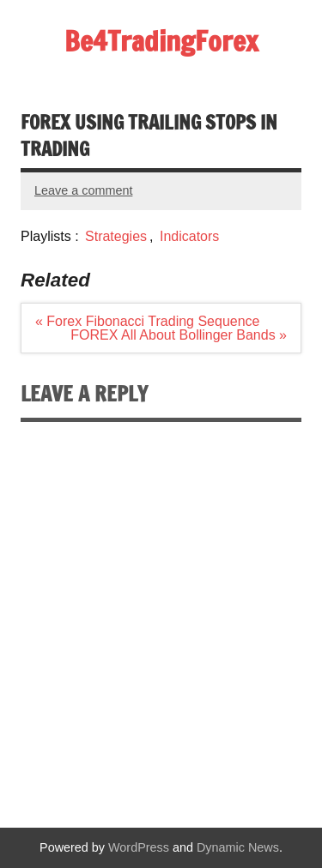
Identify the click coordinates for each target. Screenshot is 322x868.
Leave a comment (83, 190)
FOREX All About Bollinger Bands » (179, 335)
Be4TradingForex (161, 41)
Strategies (116, 236)
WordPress (139, 847)
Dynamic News (238, 847)
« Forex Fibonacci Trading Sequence (147, 321)
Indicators (189, 236)
